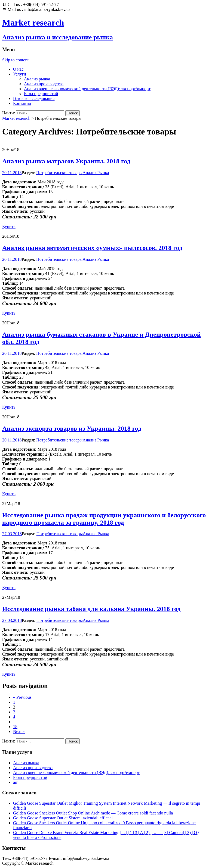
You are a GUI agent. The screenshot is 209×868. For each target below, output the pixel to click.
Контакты (22, 103)
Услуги (20, 74)
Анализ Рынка (96, 173)
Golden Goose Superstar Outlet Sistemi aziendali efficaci (63, 818)
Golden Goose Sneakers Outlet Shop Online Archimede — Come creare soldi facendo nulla (93, 813)
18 (15, 727)
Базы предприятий (41, 94)
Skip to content (15, 60)
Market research (16, 118)
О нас (18, 69)
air (15, 782)
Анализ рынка (37, 79)
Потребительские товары (59, 173)
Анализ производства (44, 84)
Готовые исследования (34, 98)
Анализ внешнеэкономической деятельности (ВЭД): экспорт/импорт (87, 89)
